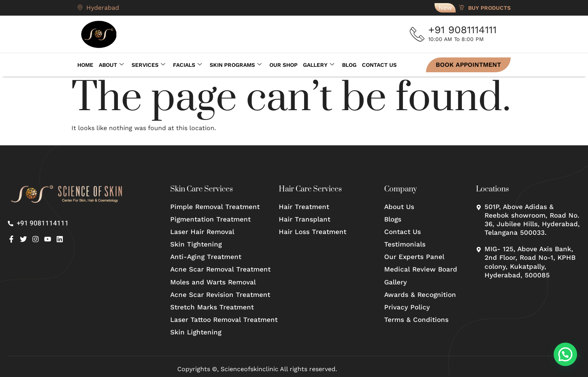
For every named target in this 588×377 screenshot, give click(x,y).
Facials (187, 65)
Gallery (319, 65)
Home (85, 65)
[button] (565, 354)
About (111, 65)
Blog (349, 65)
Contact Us (379, 65)
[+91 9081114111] (418, 34)
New (445, 8)
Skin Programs (236, 65)
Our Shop (283, 65)
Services (148, 65)
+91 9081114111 (464, 30)
